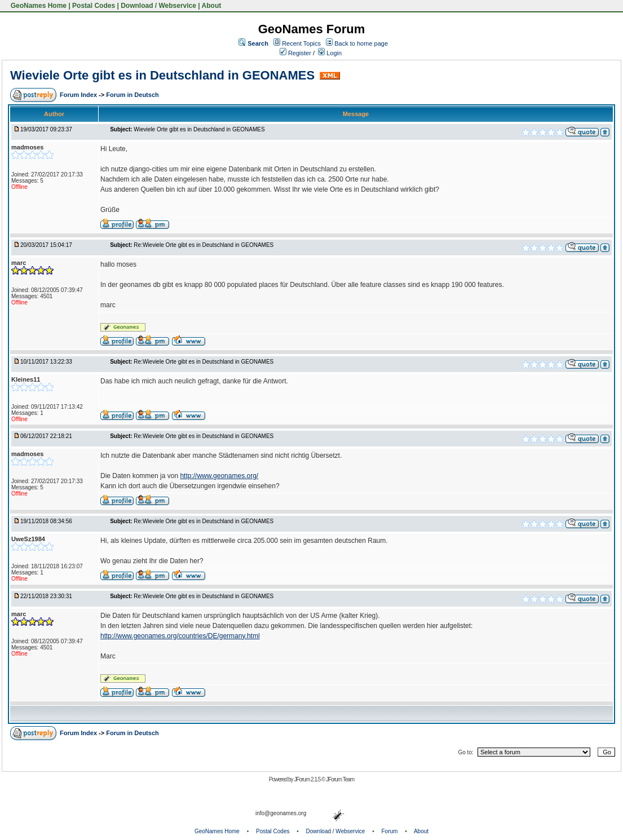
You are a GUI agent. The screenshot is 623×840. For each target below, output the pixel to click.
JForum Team (340, 779)
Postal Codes (94, 6)
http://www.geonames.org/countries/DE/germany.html (180, 636)
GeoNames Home (37, 6)
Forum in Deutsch (132, 95)
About (212, 6)
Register (295, 53)
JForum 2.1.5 (308, 779)
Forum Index (79, 95)
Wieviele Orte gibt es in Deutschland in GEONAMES (162, 75)
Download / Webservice (158, 6)
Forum (390, 831)
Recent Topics (301, 43)
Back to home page (361, 43)
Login (330, 53)
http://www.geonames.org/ (219, 476)
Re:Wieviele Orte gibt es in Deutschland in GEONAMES (204, 245)
